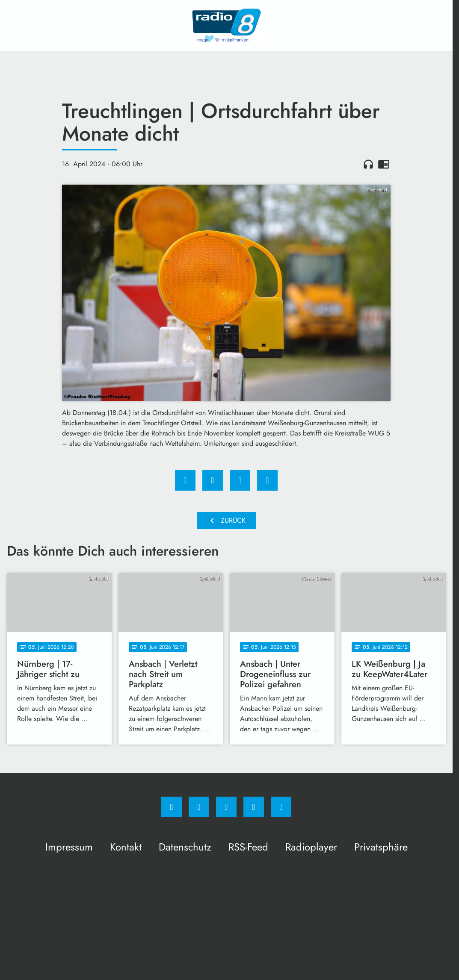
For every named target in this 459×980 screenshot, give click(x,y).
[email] (281, 807)
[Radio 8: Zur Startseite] (226, 26)
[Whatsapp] (226, 807)
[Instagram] (199, 807)
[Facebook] (172, 807)
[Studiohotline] (254, 807)
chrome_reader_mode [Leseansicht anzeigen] (384, 164)
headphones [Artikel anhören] (368, 164)
